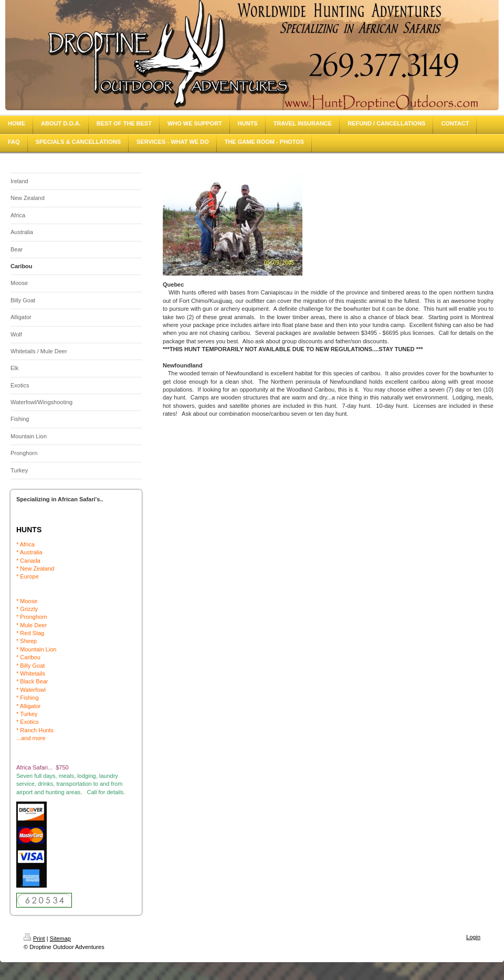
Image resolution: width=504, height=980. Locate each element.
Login (473, 937)
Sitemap (60, 939)
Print (34, 939)
